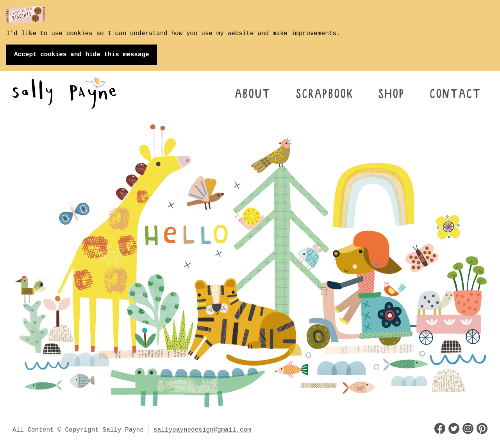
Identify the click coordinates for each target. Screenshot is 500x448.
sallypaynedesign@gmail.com (202, 430)
